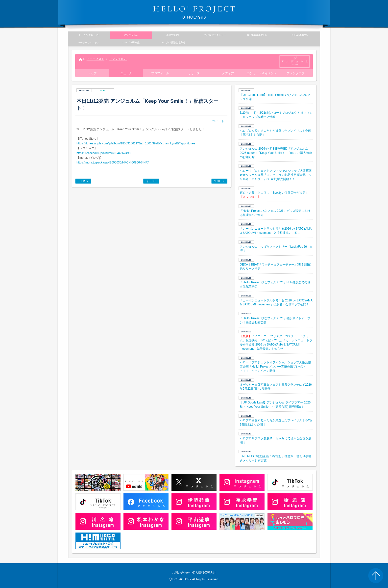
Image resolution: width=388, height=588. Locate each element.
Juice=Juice (173, 35)
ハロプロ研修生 (131, 42)
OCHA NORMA (299, 35)
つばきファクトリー (215, 35)
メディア (228, 73)
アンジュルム (118, 59)
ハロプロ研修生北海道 (173, 42)
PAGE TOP (376, 576)
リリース (194, 73)
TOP (153, 181)
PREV (85, 181)
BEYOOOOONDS (257, 35)
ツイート (218, 121)
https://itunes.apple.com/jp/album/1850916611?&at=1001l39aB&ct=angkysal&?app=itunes (136, 143)
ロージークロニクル (89, 42)
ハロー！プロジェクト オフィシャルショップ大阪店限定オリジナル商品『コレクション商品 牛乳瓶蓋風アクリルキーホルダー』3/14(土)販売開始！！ (276, 175)
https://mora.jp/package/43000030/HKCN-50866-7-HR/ (113, 162)
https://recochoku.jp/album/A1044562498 (103, 153)
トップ (80, 60)
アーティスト (96, 59)
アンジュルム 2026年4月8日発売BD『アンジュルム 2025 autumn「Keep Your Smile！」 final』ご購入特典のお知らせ (276, 153)
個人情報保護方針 (204, 573)
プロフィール (160, 73)
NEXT (217, 181)
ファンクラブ (296, 73)
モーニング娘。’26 (89, 35)
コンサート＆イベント (262, 73)
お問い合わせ (181, 573)
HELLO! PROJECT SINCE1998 (194, 12)
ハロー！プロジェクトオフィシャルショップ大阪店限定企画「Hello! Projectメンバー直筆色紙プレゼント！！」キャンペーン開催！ (275, 367)
